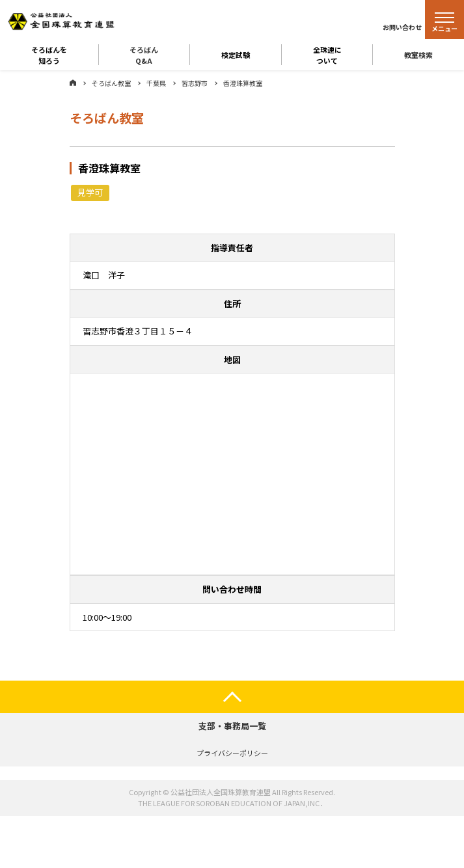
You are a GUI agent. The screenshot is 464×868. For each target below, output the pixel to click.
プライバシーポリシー (232, 753)
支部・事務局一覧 (232, 726)
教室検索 (418, 55)
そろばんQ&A (144, 55)
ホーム (73, 83)
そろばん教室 (111, 83)
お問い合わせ (402, 27)
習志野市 (195, 83)
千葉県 (156, 83)
